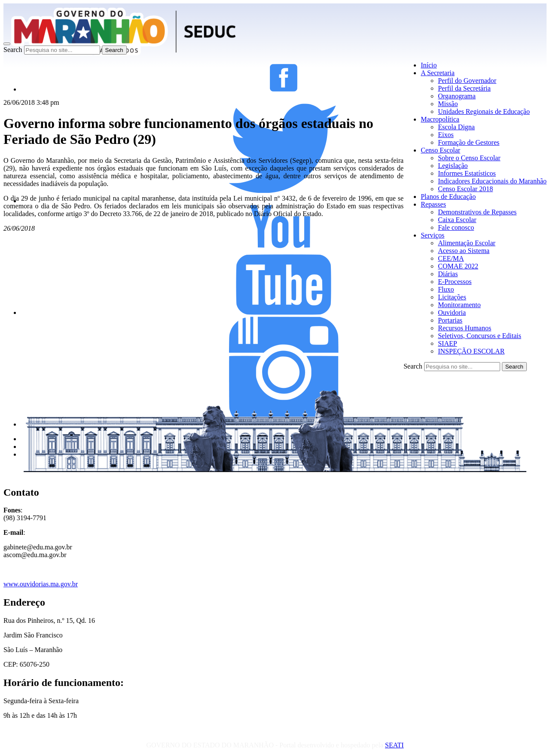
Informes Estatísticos (467, 173)
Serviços (432, 235)
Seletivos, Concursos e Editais (480, 336)
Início (429, 65)
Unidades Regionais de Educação (484, 111)
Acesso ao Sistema (464, 251)
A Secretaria (438, 73)
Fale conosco (456, 227)
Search (13, 50)
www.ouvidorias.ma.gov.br (41, 584)
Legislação (453, 166)
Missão (448, 104)
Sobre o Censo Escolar (469, 158)
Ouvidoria (452, 312)
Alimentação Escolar (467, 243)
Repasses (433, 204)
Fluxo (446, 289)
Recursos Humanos (464, 328)
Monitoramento (459, 305)
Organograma (457, 96)
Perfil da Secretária (464, 88)
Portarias (450, 320)
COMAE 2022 (458, 266)
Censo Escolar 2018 (465, 189)
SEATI (394, 745)
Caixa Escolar (457, 220)
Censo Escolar (440, 150)
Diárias (448, 274)
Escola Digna (456, 127)
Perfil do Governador (467, 81)
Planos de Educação (448, 197)
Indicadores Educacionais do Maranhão (492, 181)
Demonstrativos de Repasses (477, 212)
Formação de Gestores (469, 142)
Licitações (452, 297)
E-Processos (455, 282)
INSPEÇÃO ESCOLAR (471, 351)
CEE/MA (451, 258)
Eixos (446, 135)
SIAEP (447, 343)
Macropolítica (440, 119)
